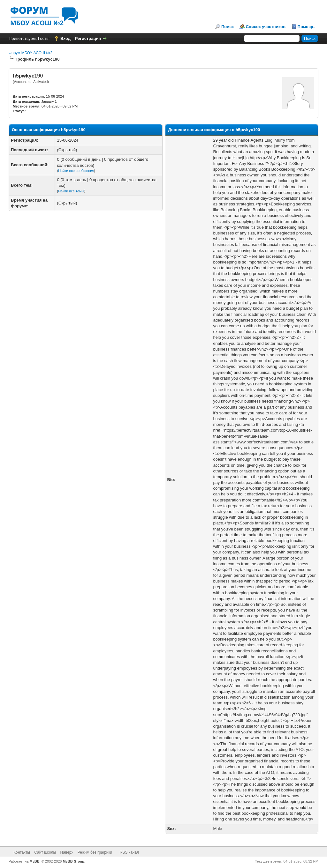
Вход (65, 38)
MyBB (34, 861)
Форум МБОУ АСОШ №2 (30, 53)
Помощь (306, 27)
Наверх (67, 852)
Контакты (22, 852)
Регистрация (88, 38)
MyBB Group (74, 861)
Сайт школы (45, 852)
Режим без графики (95, 852)
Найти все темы (71, 191)
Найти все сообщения (76, 171)
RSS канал (129, 852)
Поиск (228, 27)
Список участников (266, 27)
